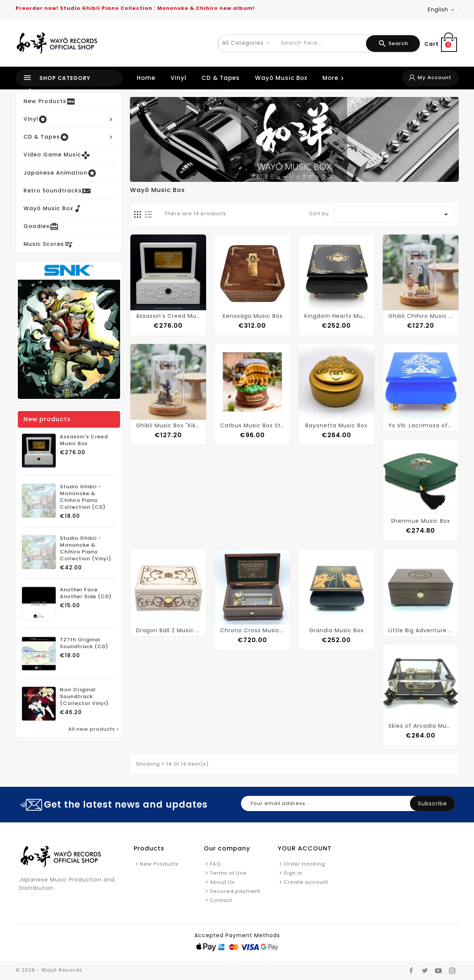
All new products (94, 729)
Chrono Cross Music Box (252, 630)
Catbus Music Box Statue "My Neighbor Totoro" (252, 425)
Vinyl (178, 78)
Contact (221, 900)
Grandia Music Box (336, 630)
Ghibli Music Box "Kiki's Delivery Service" (168, 425)
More (334, 78)
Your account (305, 848)
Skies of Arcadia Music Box (421, 726)
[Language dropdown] (441, 9)
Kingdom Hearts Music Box (336, 316)
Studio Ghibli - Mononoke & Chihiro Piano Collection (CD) (83, 497)
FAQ (215, 864)
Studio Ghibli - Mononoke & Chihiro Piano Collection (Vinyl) (86, 549)
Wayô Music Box (281, 78)
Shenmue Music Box (420, 521)
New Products (159, 864)
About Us (222, 882)
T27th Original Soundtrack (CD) (84, 643)
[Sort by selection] (394, 214)
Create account (306, 882)
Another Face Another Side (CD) (86, 593)
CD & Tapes (221, 78)
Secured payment (235, 891)
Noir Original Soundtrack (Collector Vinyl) (84, 697)
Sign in (293, 873)
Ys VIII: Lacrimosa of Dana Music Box (421, 425)
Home (146, 78)
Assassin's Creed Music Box (84, 440)
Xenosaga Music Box (252, 316)
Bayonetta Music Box (336, 425)
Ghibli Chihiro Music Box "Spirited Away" (421, 316)
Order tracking (304, 864)
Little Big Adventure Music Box (421, 630)
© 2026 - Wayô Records (49, 970)
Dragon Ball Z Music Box (168, 630)
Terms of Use (228, 873)
